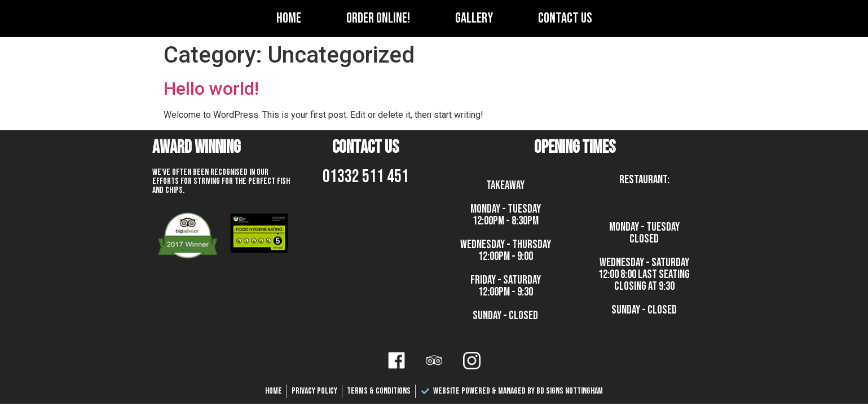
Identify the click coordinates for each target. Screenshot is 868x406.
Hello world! (211, 89)
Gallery (474, 18)
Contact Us (565, 18)
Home (289, 18)
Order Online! (378, 18)
